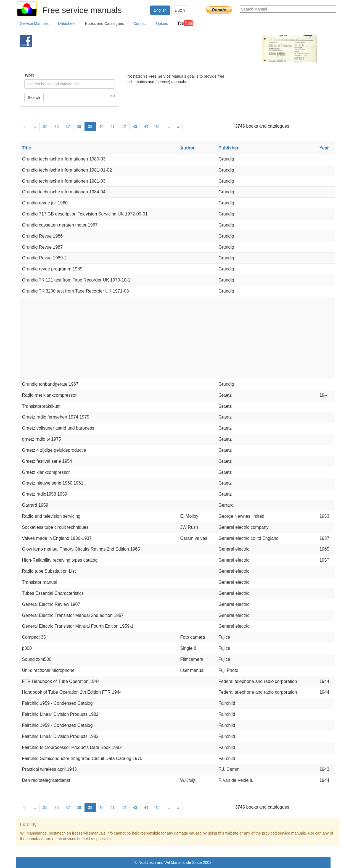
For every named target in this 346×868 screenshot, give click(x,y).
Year (324, 148)
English (160, 10)
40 (101, 127)
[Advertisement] (164, 49)
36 (57, 127)
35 (45, 127)
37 (68, 127)
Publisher (229, 148)
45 (157, 127)
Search (34, 98)
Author (187, 148)
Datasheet (67, 23)
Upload (162, 23)
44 (146, 127)
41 (113, 127)
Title (27, 148)
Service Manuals (35, 23)
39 (90, 127)
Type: (29, 75)
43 (135, 127)
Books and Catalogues (105, 23)
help (111, 96)
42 (124, 127)
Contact (140, 23)
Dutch (180, 10)
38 (79, 127)
